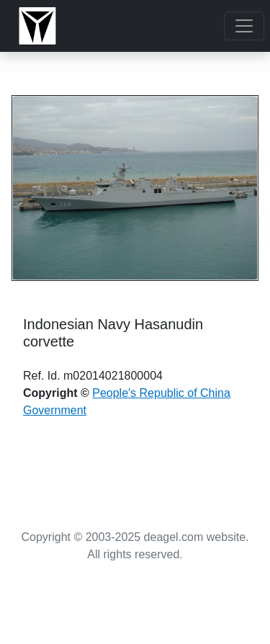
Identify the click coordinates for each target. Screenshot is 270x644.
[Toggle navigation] (244, 26)
